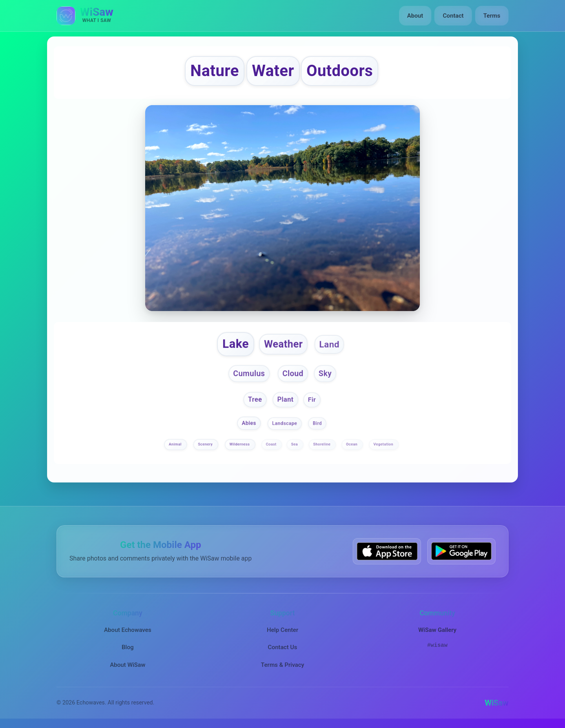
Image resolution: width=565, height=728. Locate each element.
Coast (272, 444)
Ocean (352, 444)
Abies (249, 423)
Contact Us (283, 648)
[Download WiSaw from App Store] (387, 551)
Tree (255, 399)
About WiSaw (128, 665)
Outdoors (340, 71)
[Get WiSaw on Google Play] (461, 551)
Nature (215, 71)
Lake (236, 344)
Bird (317, 424)
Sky (325, 373)
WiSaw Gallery (437, 630)
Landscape (285, 424)
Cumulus (249, 373)
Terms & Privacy (282, 665)
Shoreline (322, 444)
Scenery (206, 444)
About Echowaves (128, 630)
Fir (312, 399)
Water (273, 71)
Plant (285, 399)
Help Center (282, 630)
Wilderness (240, 444)
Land (329, 344)
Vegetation (384, 444)
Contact (453, 16)
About (415, 16)
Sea (295, 444)
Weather (283, 344)
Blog (128, 648)
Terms (492, 16)
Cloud (293, 373)
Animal (176, 444)
